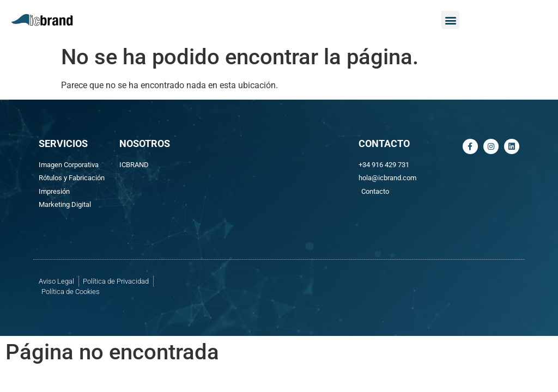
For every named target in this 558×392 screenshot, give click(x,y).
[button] (450, 20)
